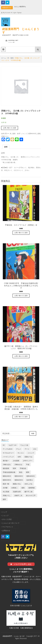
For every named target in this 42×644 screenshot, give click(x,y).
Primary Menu (3, 49)
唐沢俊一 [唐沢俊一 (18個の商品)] (6, 461)
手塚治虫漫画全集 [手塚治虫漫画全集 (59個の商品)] (9, 472)
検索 (33, 433)
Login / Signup (16, 13)
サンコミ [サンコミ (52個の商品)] (21, 453)
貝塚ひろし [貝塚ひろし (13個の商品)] (7, 495)
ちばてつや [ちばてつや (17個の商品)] (13, 445)
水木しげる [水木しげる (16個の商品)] (28, 484)
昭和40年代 (32, 134)
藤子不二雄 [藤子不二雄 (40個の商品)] (28, 492)
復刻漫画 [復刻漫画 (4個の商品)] (6, 468)
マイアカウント (8, 527)
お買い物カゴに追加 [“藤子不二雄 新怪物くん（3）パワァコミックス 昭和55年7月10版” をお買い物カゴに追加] (21, 356)
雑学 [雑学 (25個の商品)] (4, 499)
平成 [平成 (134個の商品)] (28, 464)
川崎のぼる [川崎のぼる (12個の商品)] (7, 464)
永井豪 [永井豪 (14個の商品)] (5, 488)
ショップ (5, 515)
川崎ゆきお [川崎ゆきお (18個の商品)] (18, 464)
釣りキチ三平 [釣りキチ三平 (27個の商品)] (31, 495)
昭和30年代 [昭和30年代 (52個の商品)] (19, 476)
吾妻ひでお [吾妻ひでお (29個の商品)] (28, 457)
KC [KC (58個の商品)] (4, 445)
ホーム (4, 58)
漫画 (12, 58)
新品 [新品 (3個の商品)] (21, 472)
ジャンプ (24, 134)
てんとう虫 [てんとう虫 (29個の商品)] (24, 445)
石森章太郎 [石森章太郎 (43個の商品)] (17, 492)
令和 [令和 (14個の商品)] (19, 457)
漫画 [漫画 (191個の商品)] (23, 488)
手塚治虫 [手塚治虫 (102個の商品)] (23, 468)
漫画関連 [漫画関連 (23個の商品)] (31, 488)
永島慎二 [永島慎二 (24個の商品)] (14, 488)
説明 (6, 147)
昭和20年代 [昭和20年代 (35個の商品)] (7, 476)
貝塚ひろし (5, 136)
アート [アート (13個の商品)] (27, 449)
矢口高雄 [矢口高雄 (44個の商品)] (6, 492)
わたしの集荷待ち (20, 7)
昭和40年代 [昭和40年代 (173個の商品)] (31, 476)
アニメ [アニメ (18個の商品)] (18, 449)
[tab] (6, 147)
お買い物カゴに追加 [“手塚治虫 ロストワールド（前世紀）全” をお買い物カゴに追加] (21, 233)
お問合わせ (6, 531)
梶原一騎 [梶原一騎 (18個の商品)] (6, 484)
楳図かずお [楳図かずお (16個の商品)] (17, 484)
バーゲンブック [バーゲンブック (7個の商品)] (8, 457)
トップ (5, 512)
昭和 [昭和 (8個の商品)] (28, 472)
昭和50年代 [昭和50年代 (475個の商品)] (7, 480)
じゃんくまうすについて (11, 523)
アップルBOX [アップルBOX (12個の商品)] (8, 449)
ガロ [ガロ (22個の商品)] (35, 449)
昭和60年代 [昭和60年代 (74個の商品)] (19, 480)
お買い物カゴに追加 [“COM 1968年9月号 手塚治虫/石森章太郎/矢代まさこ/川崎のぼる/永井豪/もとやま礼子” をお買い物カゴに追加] (21, 296)
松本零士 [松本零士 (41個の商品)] (30, 480)
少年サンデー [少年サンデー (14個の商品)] (28, 461)
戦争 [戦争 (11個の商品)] (14, 468)
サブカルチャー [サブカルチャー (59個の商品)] (8, 453)
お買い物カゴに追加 (10, 128)
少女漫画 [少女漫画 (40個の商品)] (16, 461)
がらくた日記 (7, 519)
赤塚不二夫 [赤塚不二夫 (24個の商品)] (18, 495)
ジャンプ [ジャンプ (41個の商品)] (31, 453)
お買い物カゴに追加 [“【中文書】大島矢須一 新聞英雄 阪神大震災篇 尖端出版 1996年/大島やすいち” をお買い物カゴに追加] (21, 417)
